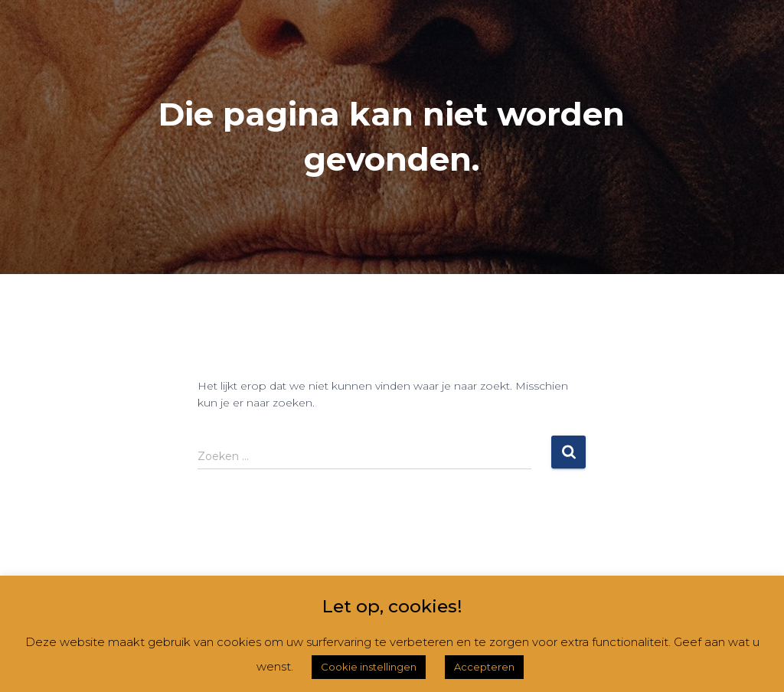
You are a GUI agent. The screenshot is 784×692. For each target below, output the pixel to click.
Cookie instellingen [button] (369, 667)
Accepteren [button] (484, 667)
